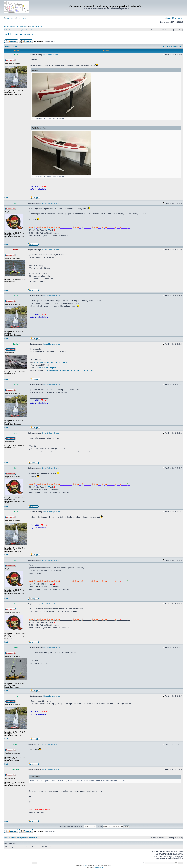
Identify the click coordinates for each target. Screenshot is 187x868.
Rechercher (178, 18)
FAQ (168, 18)
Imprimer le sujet (11, 46)
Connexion (9, 18)
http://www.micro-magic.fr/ (46, 368)
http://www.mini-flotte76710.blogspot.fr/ (51, 362)
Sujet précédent (167, 46)
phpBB (86, 866)
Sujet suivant (178, 46)
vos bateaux (32, 30)
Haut (6, 198)
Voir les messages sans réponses (16, 27)
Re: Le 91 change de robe (50, 203)
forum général (22, 30)
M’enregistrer (21, 18)
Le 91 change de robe (18, 34)
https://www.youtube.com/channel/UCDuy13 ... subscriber (68, 370)
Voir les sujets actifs (36, 27)
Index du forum (10, 30)
